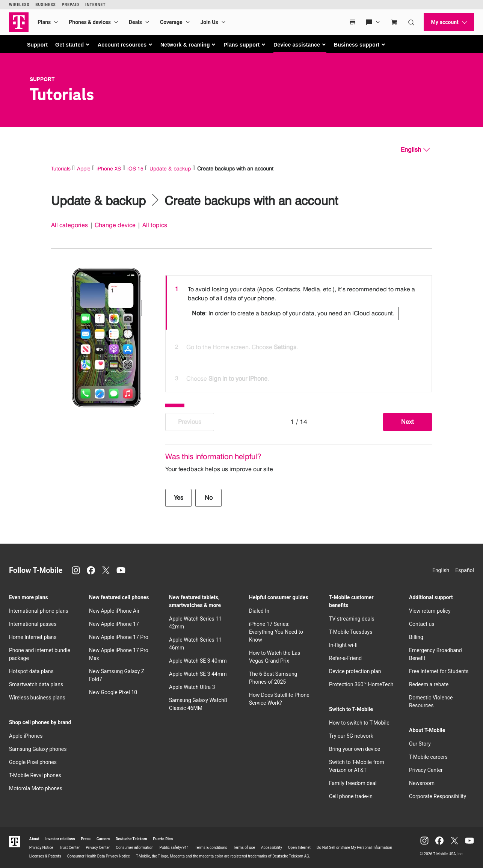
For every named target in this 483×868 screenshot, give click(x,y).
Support (37, 45)
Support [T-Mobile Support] (42, 79)
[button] (73, 45)
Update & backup (170, 168)
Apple (84, 168)
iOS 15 (135, 168)
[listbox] (299, 332)
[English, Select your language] (415, 150)
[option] (299, 303)
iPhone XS (109, 168)
